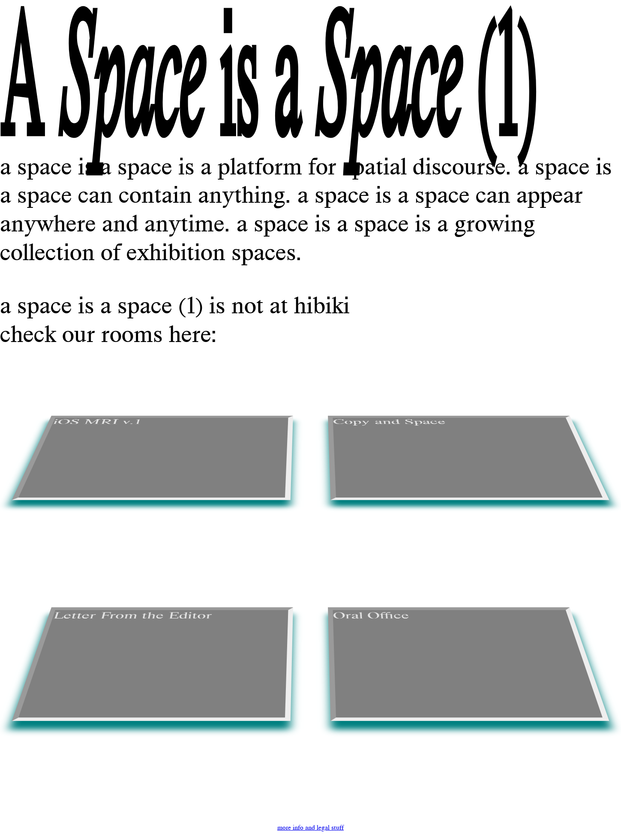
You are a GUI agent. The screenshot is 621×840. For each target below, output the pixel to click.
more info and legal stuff (310, 827)
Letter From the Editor (132, 615)
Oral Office (372, 615)
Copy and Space (390, 422)
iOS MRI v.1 (97, 422)
